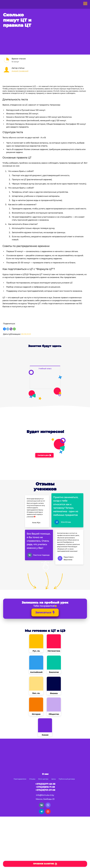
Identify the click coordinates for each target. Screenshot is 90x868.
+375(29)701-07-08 (45, 790)
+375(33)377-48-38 (45, 784)
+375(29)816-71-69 (45, 787)
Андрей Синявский (20, 71)
